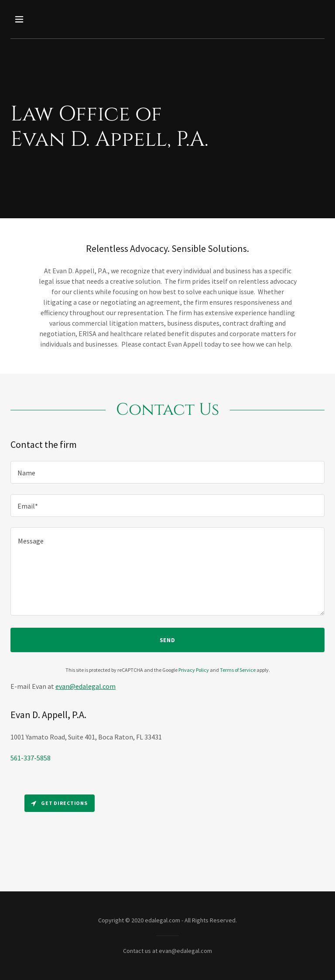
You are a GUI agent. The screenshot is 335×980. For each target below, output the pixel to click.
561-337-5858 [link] (31, 758)
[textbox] (167, 472)
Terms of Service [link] (238, 670)
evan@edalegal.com (85, 686)
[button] (46, 19)
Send (168, 640)
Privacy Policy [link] (194, 670)
